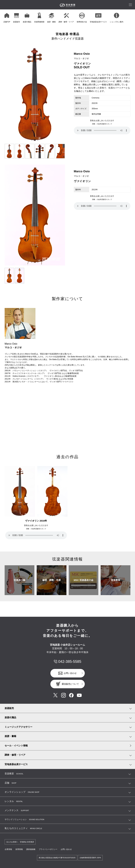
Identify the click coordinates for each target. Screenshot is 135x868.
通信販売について (70, 684)
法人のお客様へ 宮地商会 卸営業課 (20, 842)
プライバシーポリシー (48, 849)
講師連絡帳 (31, 849)
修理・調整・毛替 (51, 580)
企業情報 (8, 849)
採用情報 (19, 849)
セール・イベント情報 (16, 746)
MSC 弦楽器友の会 (84, 580)
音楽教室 (116, 580)
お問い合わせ (70, 673)
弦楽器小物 (19, 580)
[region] (69, 18)
